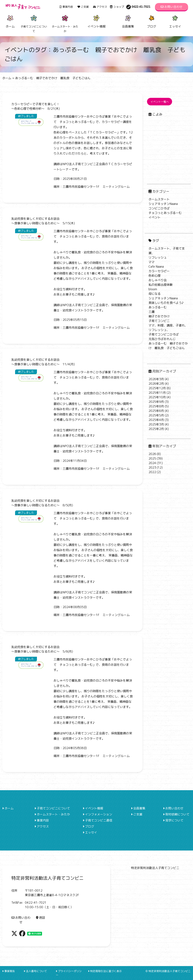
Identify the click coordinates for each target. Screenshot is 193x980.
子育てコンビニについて (52, 808)
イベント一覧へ (160, 102)
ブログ (152, 21)
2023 (152, 467)
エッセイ (175, 21)
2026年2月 (156, 384)
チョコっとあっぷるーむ (165, 213)
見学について (173, 820)
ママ (152, 262)
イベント (155, 217)
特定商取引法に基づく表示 (105, 971)
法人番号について (35, 971)
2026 (152, 454)
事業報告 (9, 971)
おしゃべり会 (158, 280)
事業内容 (66, 7)
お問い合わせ (172, 7)
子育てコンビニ (159, 321)
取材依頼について (176, 814)
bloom (153, 289)
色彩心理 (155, 276)
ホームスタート (159, 199)
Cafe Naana (156, 267)
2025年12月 (157, 388)
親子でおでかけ (159, 316)
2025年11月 (157, 393)
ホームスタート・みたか (52, 814)
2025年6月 (156, 411)
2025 (152, 458)
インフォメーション (97, 814)
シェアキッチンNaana (163, 204)
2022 (152, 472)
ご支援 (83, 7)
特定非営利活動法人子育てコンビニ (155, 868)
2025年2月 (156, 429)
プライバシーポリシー (69, 973)
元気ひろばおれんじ (162, 339)
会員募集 (128, 21)
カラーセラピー (159, 271)
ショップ (117, 7)
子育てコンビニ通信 (97, 820)
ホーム (10, 21)
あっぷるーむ (158, 307)
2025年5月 (156, 415)
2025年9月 (156, 402)
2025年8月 (156, 406)
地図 (41, 918)
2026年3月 (156, 379)
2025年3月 (156, 424)
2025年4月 (156, 420)
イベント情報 (96, 21)
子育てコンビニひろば (164, 334)
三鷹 (152, 312)
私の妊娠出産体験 (161, 285)
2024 (152, 463)
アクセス (100, 7)
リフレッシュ (158, 257)
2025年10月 (157, 397)
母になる (155, 294)
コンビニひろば (159, 208)
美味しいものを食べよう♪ (166, 303)
